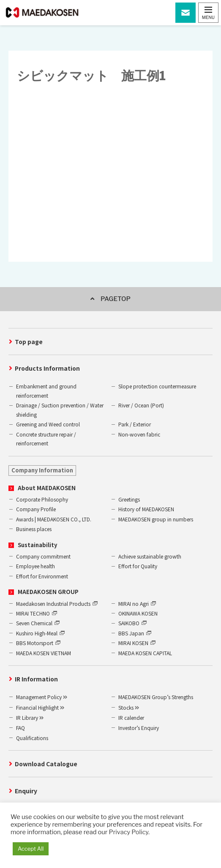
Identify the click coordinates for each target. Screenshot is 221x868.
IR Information (36, 679)
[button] (208, 13)
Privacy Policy (129, 832)
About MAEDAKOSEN (47, 488)
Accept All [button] (31, 849)
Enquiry (26, 791)
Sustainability (37, 545)
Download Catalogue (46, 764)
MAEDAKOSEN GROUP (48, 592)
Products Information (47, 368)
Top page (29, 342)
